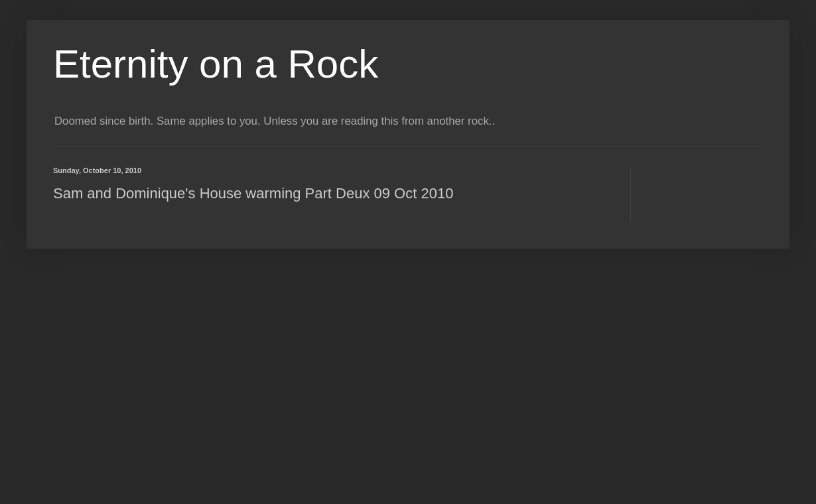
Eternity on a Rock (216, 64)
